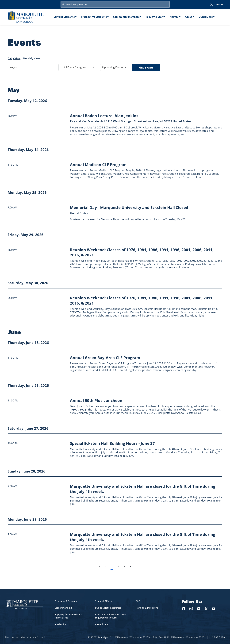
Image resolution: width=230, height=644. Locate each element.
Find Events (146, 68)
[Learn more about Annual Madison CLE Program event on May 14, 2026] (98, 165)
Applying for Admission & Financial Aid (68, 616)
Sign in (219, 4)
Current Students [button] (64, 17)
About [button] (189, 17)
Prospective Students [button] (94, 17)
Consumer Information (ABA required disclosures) (110, 616)
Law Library (102, 624)
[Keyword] (33, 67)
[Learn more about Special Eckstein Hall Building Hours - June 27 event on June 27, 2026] (112, 443)
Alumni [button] (174, 17)
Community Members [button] (126, 17)
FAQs (139, 601)
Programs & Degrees (66, 601)
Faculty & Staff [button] (155, 17)
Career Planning (63, 608)
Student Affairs (103, 601)
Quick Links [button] (206, 17)
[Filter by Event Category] (79, 67)
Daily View (14, 58)
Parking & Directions (147, 608)
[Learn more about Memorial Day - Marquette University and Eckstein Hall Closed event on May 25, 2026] (129, 207)
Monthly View (31, 58)
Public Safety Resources (108, 608)
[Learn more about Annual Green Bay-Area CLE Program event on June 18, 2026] (105, 358)
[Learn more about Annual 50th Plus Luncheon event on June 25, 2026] (96, 400)
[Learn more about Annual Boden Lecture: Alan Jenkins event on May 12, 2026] (104, 116)
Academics (60, 624)
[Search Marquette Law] (115, 4)
